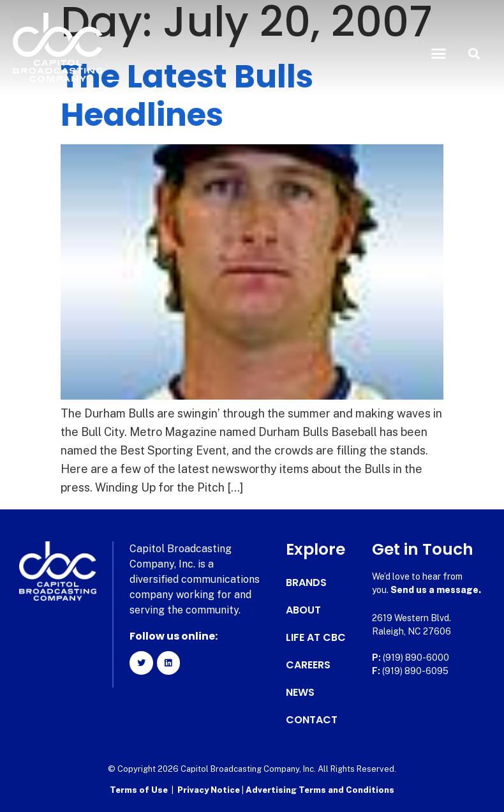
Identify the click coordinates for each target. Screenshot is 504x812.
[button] (439, 54)
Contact (312, 720)
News (300, 693)
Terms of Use (139, 790)
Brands (306, 583)
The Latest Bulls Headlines (187, 96)
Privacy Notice (210, 790)
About (303, 610)
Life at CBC (316, 638)
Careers (308, 665)
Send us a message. (436, 590)
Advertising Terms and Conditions (320, 790)
